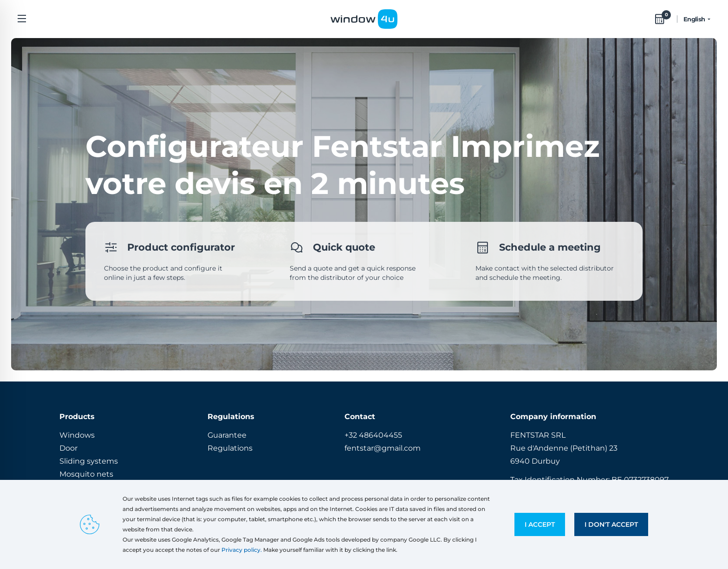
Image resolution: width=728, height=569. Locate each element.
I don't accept (611, 524)
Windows (77, 435)
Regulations (230, 448)
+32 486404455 (373, 435)
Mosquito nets (86, 474)
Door (68, 448)
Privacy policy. (242, 550)
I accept (540, 524)
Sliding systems (89, 461)
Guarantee (227, 435)
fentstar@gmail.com (383, 448)
